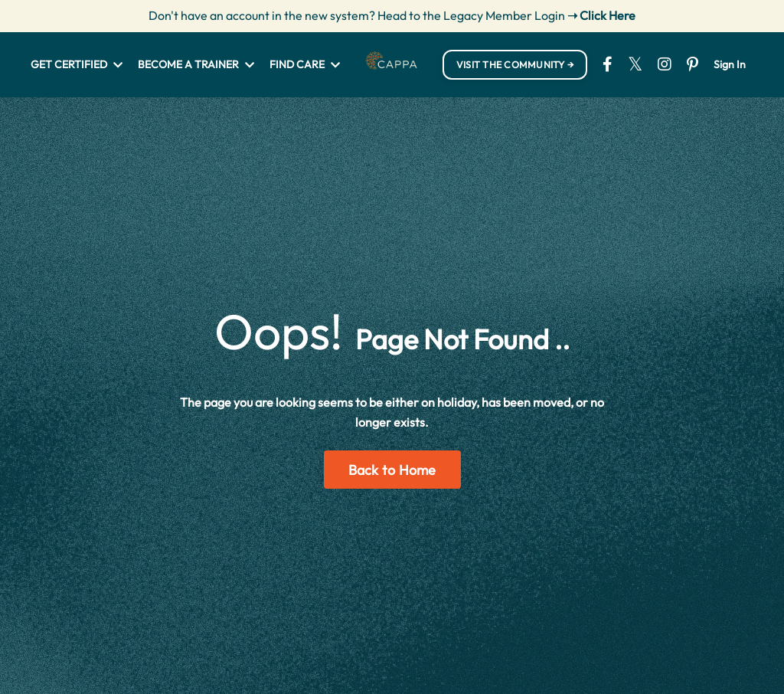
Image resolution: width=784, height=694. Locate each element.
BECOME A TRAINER (196, 64)
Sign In (730, 64)
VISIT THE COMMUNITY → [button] (515, 64)
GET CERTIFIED (77, 64)
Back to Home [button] (392, 470)
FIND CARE (305, 64)
